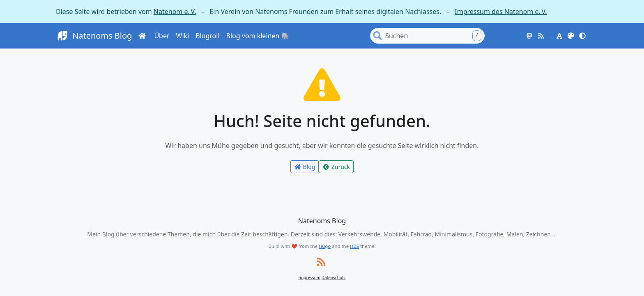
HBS (354, 246)
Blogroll (207, 36)
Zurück (336, 167)
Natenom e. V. (175, 12)
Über (162, 36)
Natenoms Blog (94, 36)
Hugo (325, 246)
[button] (559, 36)
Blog (305, 167)
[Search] (434, 36)
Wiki (183, 36)
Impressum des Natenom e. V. (501, 12)
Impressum (310, 277)
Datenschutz (334, 277)
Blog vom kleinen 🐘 (258, 36)
